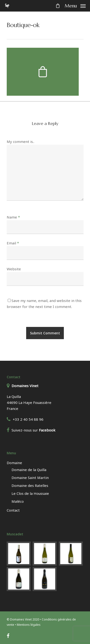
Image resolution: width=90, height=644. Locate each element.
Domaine (14, 463)
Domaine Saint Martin (30, 478)
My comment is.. (21, 142)
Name (13, 217)
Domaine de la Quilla (29, 470)
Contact (13, 510)
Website (14, 269)
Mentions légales (29, 625)
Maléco (18, 501)
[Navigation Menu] (75, 5)
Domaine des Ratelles (30, 485)
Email (13, 243)
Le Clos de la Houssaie (30, 493)
